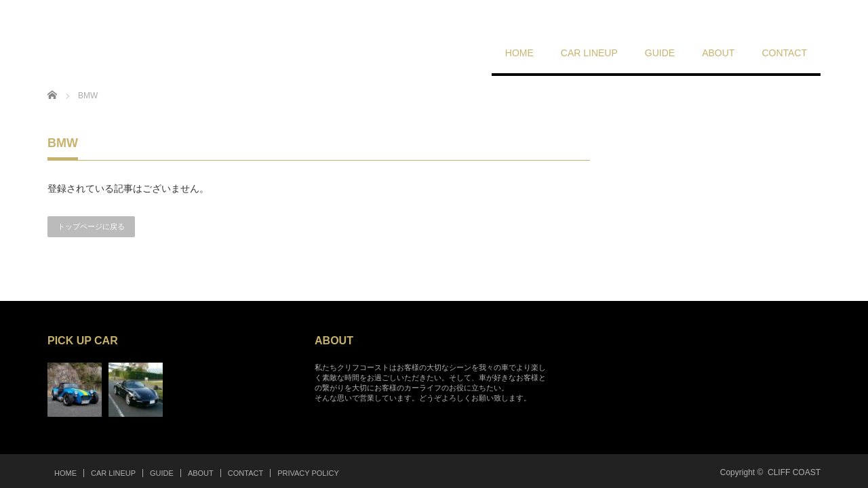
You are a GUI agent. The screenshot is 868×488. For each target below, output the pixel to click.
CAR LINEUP (589, 53)
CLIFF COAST (794, 472)
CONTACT (784, 53)
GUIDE (660, 53)
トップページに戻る (91, 226)
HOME (519, 53)
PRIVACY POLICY (308, 473)
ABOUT (718, 53)
